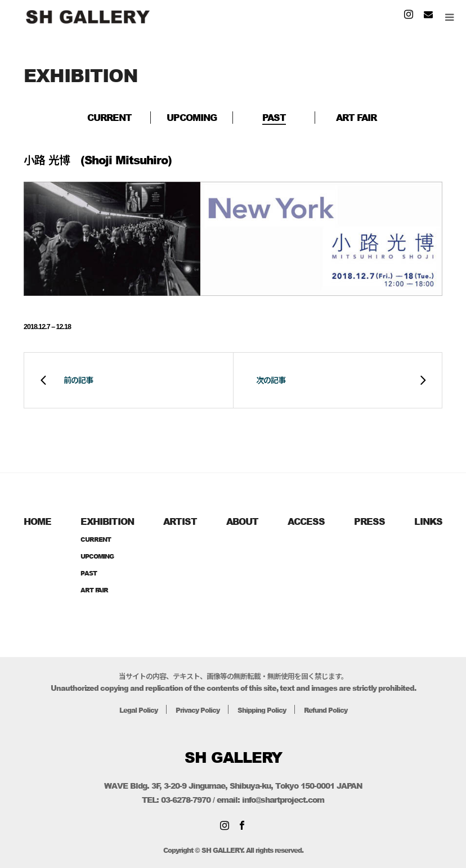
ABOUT (242, 521)
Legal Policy (131, 710)
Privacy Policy (195, 710)
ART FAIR (356, 117)
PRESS (369, 521)
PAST (274, 117)
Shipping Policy (263, 710)
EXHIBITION (107, 521)
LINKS (428, 521)
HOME (37, 521)
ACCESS (306, 521)
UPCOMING (192, 117)
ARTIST (180, 521)
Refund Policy (332, 710)
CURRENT (109, 117)
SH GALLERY (233, 757)
